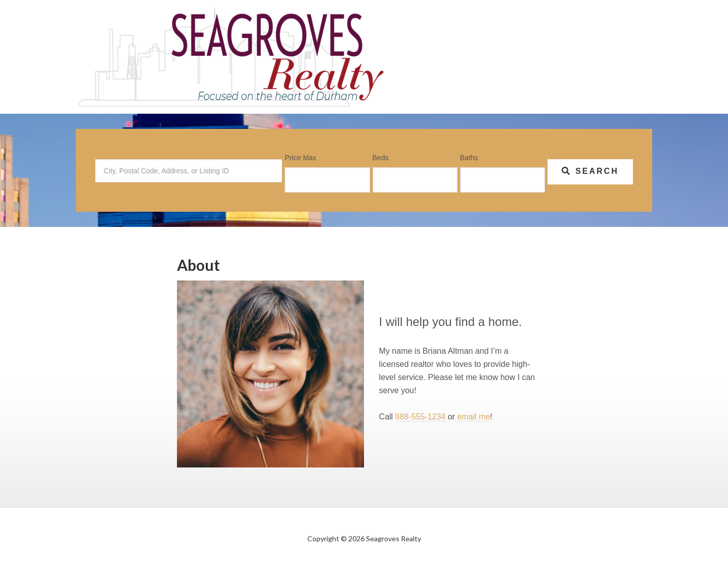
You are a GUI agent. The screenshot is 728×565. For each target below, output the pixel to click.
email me (473, 417)
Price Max (300, 158)
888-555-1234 (421, 417)
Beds (381, 158)
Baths (469, 158)
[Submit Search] (590, 172)
